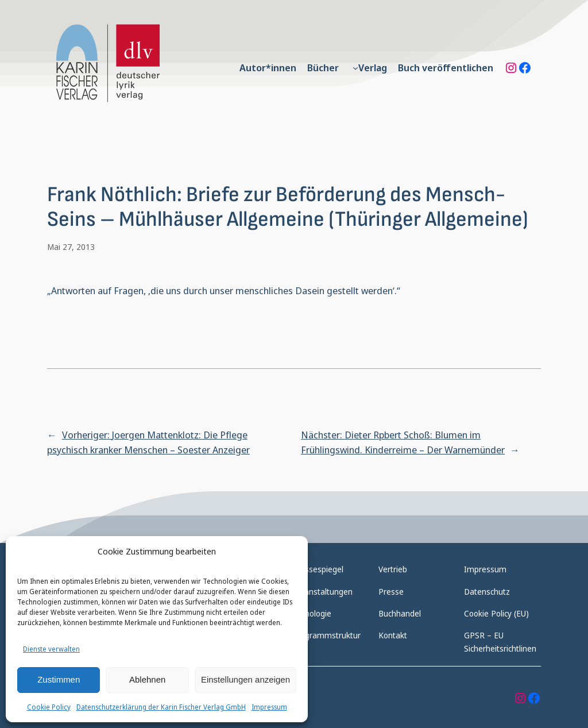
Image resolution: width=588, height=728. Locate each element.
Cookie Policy (49, 707)
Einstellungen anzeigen (245, 679)
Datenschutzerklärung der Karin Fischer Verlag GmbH (161, 707)
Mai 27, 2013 (71, 247)
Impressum (269, 707)
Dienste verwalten (51, 649)
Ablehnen (147, 679)
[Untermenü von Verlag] (355, 68)
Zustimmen (59, 679)
